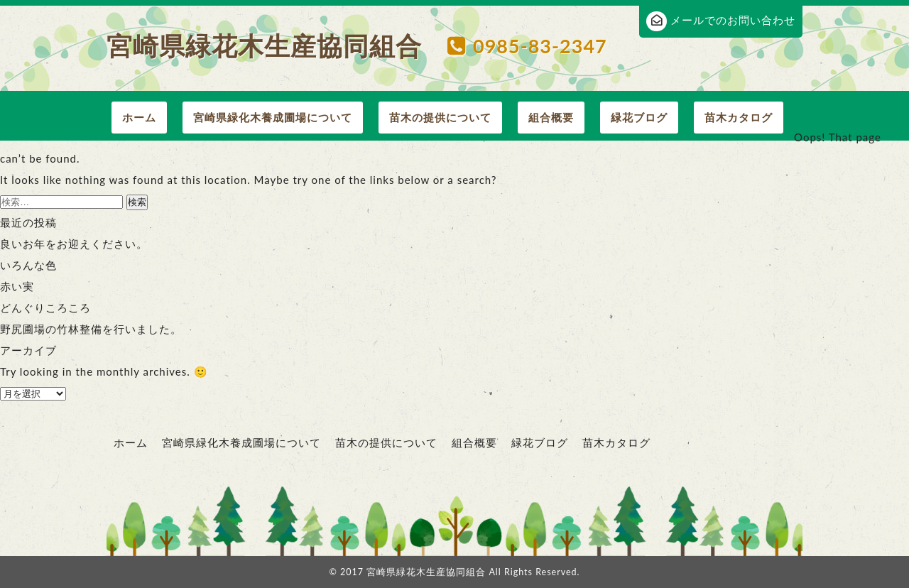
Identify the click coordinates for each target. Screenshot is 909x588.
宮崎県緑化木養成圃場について (273, 117)
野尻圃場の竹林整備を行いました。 (91, 329)
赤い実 (17, 286)
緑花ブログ (639, 117)
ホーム (139, 117)
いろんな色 (28, 265)
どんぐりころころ (45, 307)
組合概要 (551, 117)
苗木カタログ (739, 117)
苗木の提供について (440, 117)
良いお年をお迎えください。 (74, 244)
